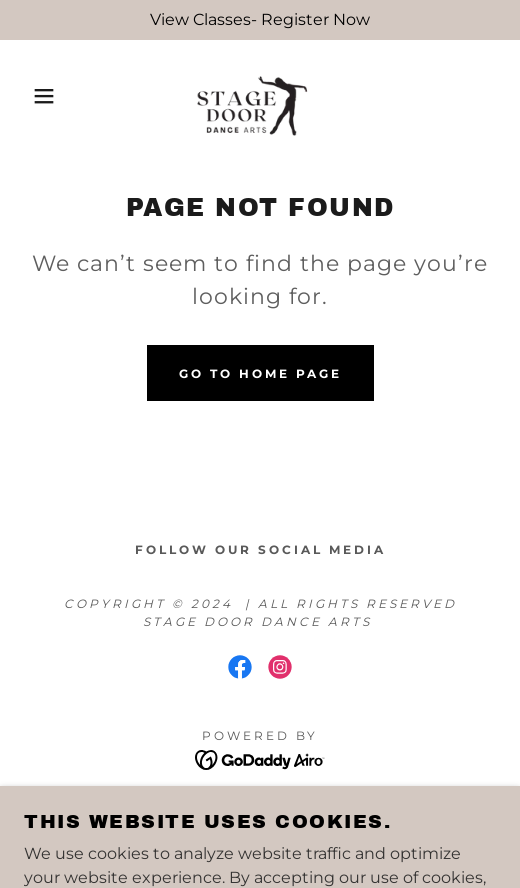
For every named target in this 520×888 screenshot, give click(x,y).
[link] (260, 96)
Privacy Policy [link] (260, 807)
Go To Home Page (260, 373)
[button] (37, 96)
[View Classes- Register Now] (260, 20)
